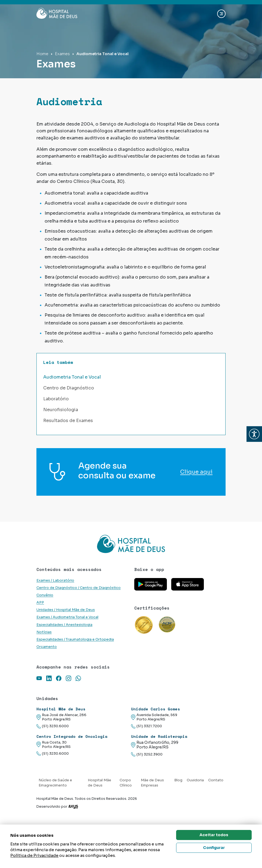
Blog (178, 780)
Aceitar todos (214, 835)
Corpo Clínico (126, 783)
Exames (62, 54)
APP (40, 602)
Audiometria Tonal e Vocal (72, 377)
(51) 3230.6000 (53, 726)
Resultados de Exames (68, 421)
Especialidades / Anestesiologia (64, 625)
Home (42, 54)
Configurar (214, 848)
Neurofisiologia (61, 410)
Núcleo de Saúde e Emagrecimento (55, 783)
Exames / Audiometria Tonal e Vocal (67, 617)
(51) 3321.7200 (146, 726)
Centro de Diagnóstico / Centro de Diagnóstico (79, 588)
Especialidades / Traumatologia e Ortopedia (75, 639)
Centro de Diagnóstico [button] (69, 388)
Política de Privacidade (34, 855)
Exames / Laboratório (55, 580)
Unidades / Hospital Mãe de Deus (66, 610)
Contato (216, 780)
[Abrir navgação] (221, 14)
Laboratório (56, 399)
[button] (254, 434)
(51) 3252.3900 (147, 755)
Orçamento (47, 647)
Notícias (44, 632)
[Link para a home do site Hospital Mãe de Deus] (131, 544)
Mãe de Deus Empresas (152, 783)
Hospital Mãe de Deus (99, 783)
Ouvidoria (195, 780)
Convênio (45, 595)
